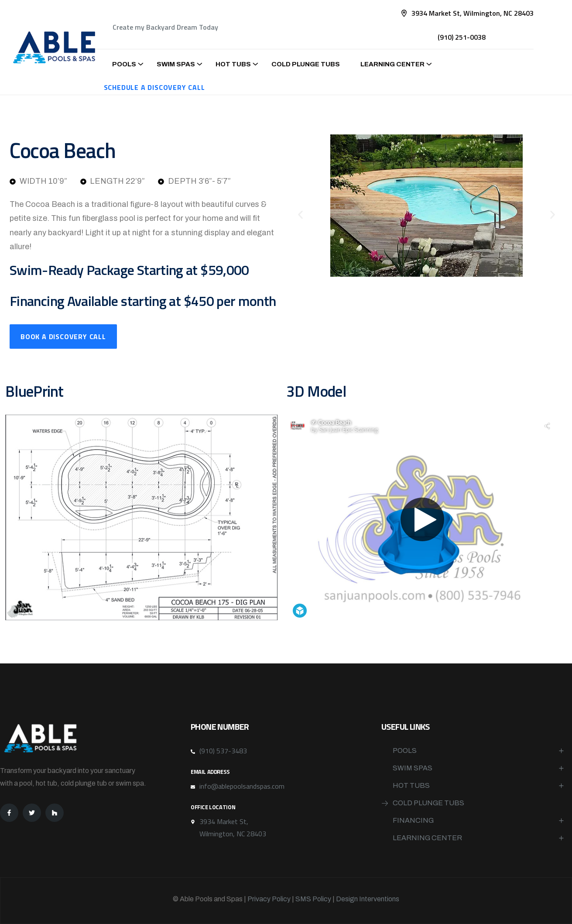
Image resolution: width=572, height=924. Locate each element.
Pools (124, 64)
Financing (413, 820)
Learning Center (392, 64)
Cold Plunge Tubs (306, 64)
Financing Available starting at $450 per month (143, 301)
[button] (300, 215)
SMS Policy (313, 899)
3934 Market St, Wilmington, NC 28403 (473, 13)
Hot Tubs (233, 64)
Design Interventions (368, 899)
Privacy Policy (269, 899)
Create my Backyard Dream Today (165, 27)
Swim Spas (176, 64)
